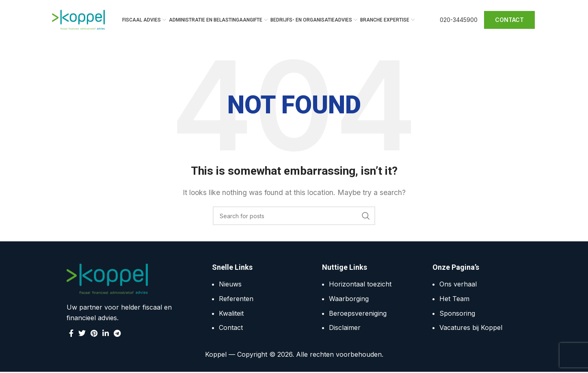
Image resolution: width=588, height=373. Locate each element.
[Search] (294, 217)
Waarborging (349, 299)
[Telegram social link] (117, 334)
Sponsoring (457, 314)
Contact (231, 328)
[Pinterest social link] (94, 334)
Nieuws (230, 285)
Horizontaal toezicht (360, 285)
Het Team (454, 299)
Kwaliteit (231, 314)
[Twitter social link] (82, 334)
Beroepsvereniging (358, 314)
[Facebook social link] (71, 334)
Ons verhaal (458, 285)
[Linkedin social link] (106, 334)
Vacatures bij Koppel (471, 328)
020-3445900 (459, 20)
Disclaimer (345, 328)
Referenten (236, 299)
